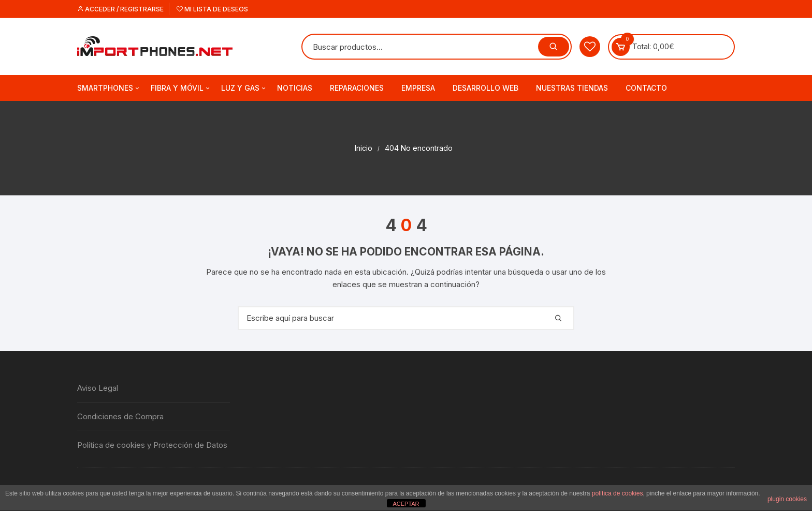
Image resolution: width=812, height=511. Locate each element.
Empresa (418, 88)
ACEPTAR (406, 504)
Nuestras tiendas (572, 88)
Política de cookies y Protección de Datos (152, 445)
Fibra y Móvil (181, 88)
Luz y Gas (244, 88)
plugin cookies (787, 499)
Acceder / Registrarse (120, 9)
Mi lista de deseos (212, 9)
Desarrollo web (485, 88)
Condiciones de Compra (120, 416)
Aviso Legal (98, 388)
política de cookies (618, 493)
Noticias (295, 88)
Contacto (646, 88)
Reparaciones (357, 88)
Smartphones (109, 88)
